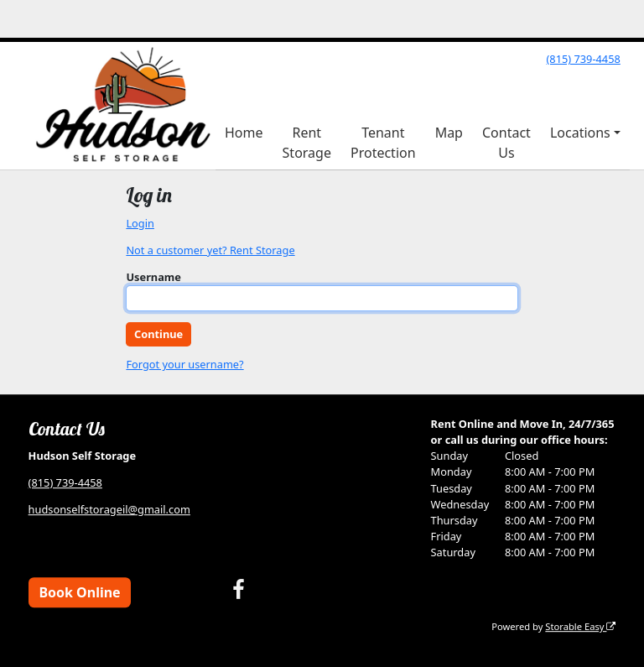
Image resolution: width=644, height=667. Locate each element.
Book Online (79, 592)
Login (140, 223)
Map (449, 133)
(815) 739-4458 (583, 59)
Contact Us (506, 143)
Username (153, 277)
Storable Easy (580, 626)
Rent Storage (307, 143)
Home (244, 133)
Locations (580, 133)
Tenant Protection (383, 143)
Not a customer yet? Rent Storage (210, 250)
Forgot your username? (184, 364)
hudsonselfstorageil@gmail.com (109, 509)
